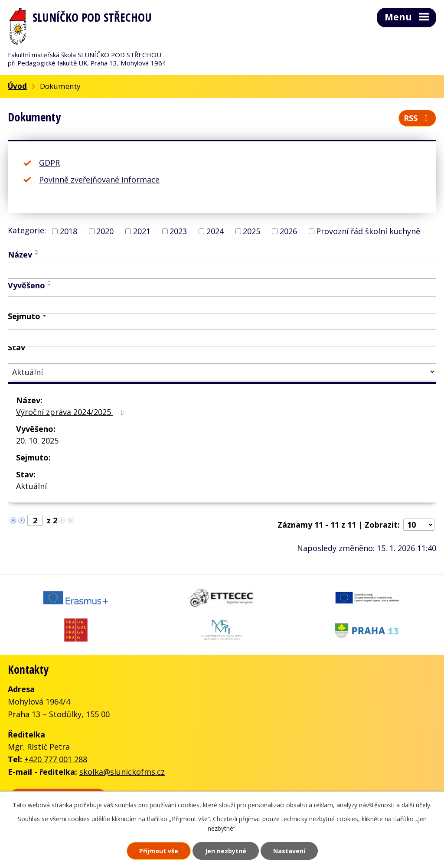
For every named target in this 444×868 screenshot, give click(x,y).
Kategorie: (27, 230)
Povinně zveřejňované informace (99, 179)
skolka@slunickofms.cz (122, 772)
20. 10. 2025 (37, 441)
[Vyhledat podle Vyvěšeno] (222, 305)
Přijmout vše (159, 851)
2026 (288, 231)
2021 (142, 231)
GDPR (49, 163)
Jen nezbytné (226, 851)
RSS (418, 118)
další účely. (416, 805)
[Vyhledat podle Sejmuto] (222, 338)
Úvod (17, 86)
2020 (105, 231)
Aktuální (31, 486)
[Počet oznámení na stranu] (419, 525)
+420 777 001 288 (56, 759)
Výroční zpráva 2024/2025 (72, 412)
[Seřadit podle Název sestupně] (37, 254)
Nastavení (289, 851)
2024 (215, 231)
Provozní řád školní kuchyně (368, 231)
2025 (251, 231)
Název (20, 255)
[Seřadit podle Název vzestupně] (37, 251)
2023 (178, 231)
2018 (69, 231)
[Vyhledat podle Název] (222, 271)
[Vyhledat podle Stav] (222, 372)
